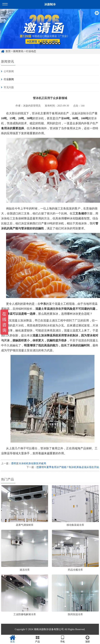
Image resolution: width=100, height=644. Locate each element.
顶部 (87, 639)
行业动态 (31, 51)
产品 (37, 639)
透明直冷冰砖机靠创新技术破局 (29, 463)
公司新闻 (9, 71)
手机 (62, 639)
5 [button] (53, 43)
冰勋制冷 (83, 113)
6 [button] (56, 43)
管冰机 (36, 113)
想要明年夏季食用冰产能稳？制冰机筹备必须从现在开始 (68, 467)
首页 (8, 51)
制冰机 (48, 325)
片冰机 (20, 325)
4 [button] (50, 43)
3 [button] (47, 43)
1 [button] (41, 43)
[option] (50, 29)
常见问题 (9, 87)
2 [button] (44, 43)
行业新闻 (9, 79)
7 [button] (59, 43)
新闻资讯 (18, 51)
